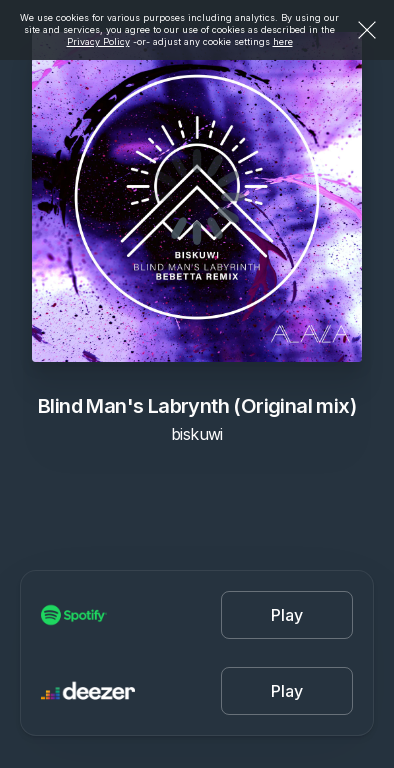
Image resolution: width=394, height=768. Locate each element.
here (283, 41)
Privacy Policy (98, 41)
